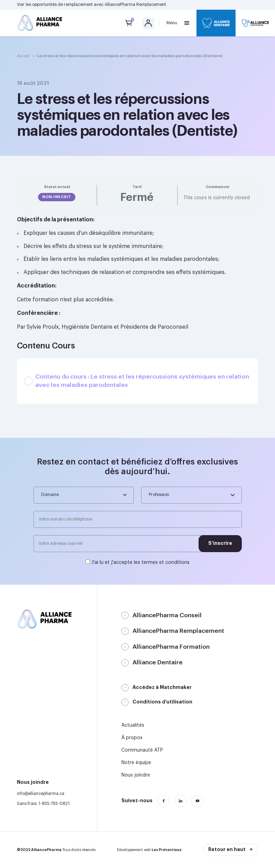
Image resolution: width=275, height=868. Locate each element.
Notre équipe (136, 763)
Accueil (23, 56)
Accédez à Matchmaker (162, 687)
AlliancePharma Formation (171, 647)
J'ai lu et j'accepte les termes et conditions (140, 563)
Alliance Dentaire (158, 662)
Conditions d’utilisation (162, 702)
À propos (132, 738)
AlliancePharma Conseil (167, 615)
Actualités (133, 725)
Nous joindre (136, 775)
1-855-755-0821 (54, 804)
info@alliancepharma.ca (41, 794)
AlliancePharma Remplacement (135, 5)
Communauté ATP (142, 750)
